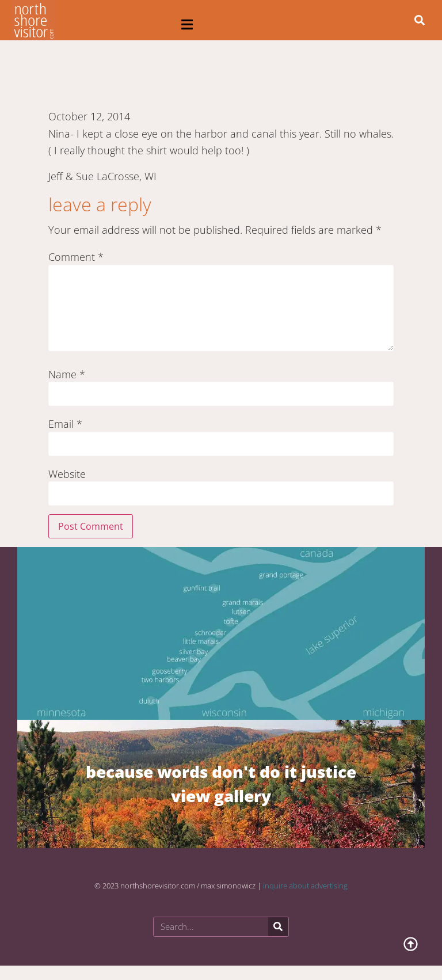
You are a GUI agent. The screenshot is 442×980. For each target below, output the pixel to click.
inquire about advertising (305, 886)
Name (67, 374)
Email (65, 424)
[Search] (278, 927)
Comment (76, 257)
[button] (187, 24)
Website (67, 474)
